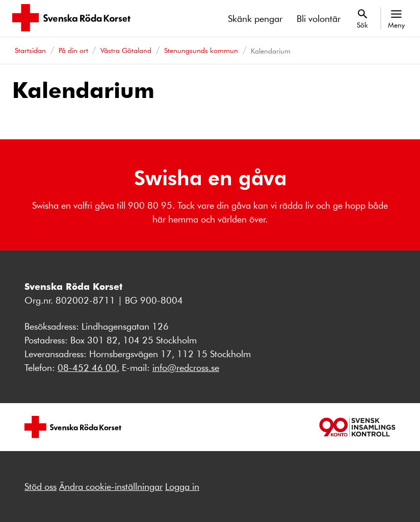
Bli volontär (319, 18)
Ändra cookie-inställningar (111, 486)
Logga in (182, 486)
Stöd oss (41, 486)
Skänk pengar (255, 18)
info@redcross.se (186, 367)
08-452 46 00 (87, 367)
